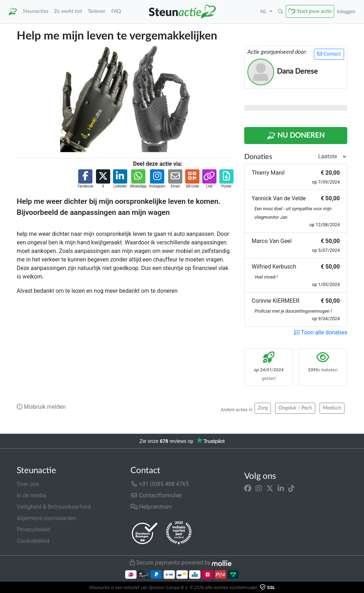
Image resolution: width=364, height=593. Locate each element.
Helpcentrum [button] (151, 507)
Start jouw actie (314, 11)
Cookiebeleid (33, 541)
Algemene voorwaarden (47, 518)
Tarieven (97, 11)
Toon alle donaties (321, 332)
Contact (329, 54)
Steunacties (36, 11)
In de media (31, 495)
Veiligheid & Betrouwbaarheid (54, 507)
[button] (280, 12)
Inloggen (346, 12)
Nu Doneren (296, 136)
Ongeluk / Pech (295, 408)
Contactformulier (156, 495)
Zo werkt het (68, 11)
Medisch (332, 408)
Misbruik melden (41, 407)
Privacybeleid (33, 530)
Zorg (263, 408)
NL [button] (264, 12)
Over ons (28, 484)
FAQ (116, 11)
